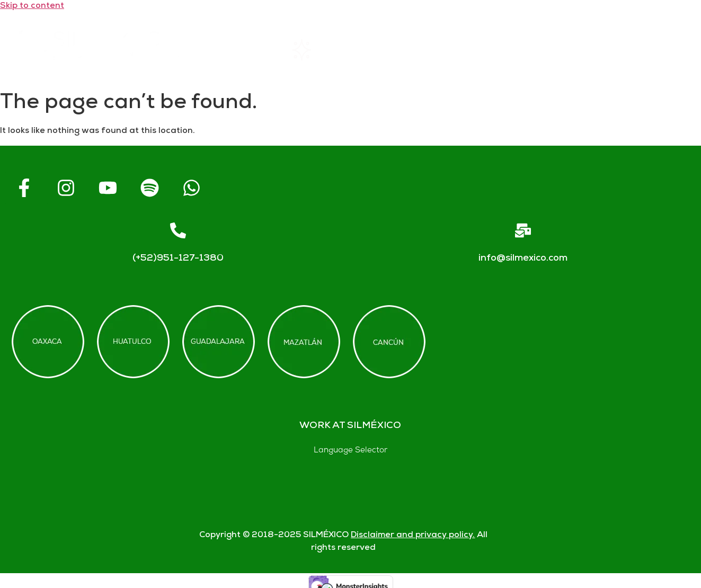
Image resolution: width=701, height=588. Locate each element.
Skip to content (32, 6)
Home (238, 50)
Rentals (318, 50)
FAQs (488, 50)
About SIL (405, 50)
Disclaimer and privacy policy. (413, 535)
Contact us (573, 50)
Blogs (659, 50)
